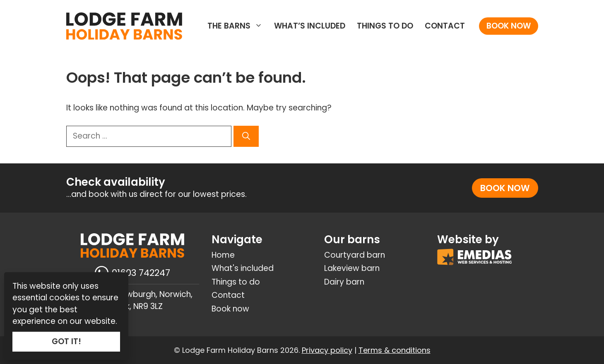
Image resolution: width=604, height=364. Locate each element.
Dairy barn (344, 282)
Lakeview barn (352, 268)
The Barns (238, 26)
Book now (509, 26)
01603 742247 (141, 273)
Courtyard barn (355, 255)
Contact (445, 26)
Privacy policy (327, 350)
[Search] (246, 136)
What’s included (310, 26)
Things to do (385, 26)
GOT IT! (66, 341)
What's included (243, 268)
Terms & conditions (395, 350)
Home (223, 255)
